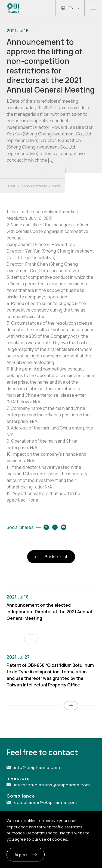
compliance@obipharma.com (46, 802)
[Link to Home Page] (14, 8)
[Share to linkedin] (55, 527)
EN (70, 8)
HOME (11, 186)
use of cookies (53, 839)
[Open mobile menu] (93, 8)
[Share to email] (64, 527)
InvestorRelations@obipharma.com (52, 785)
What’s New (57, 186)
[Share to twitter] (46, 527)
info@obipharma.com (37, 767)
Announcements (34, 186)
